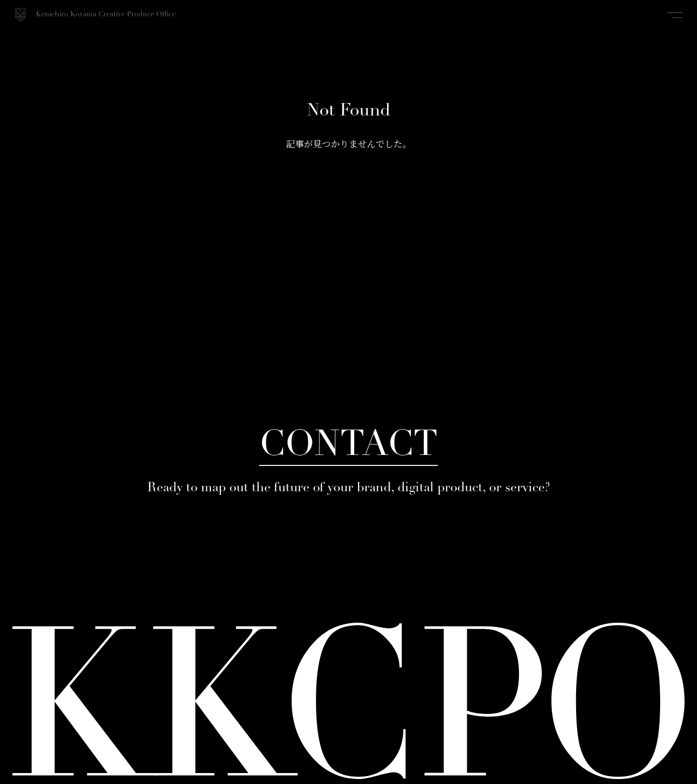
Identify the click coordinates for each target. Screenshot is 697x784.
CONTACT (348, 446)
